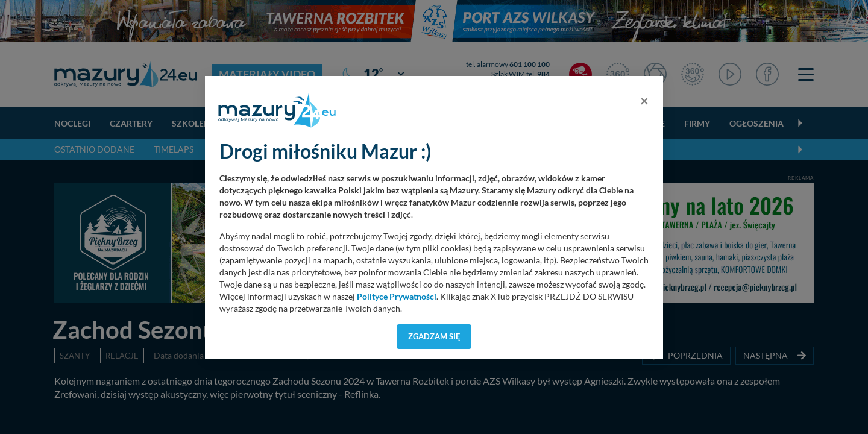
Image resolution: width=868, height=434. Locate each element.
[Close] (644, 101)
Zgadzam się (434, 336)
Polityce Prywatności (397, 297)
